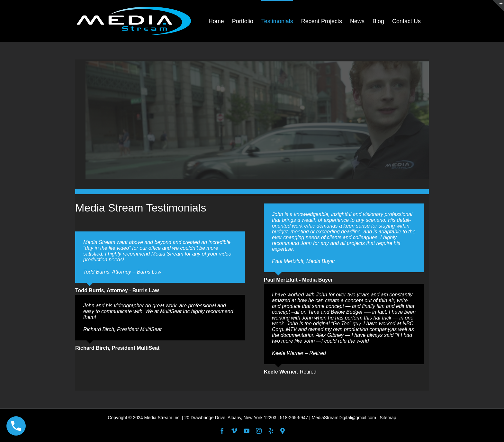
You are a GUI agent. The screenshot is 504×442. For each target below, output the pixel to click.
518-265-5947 (294, 418)
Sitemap (388, 418)
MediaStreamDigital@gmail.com (344, 418)
